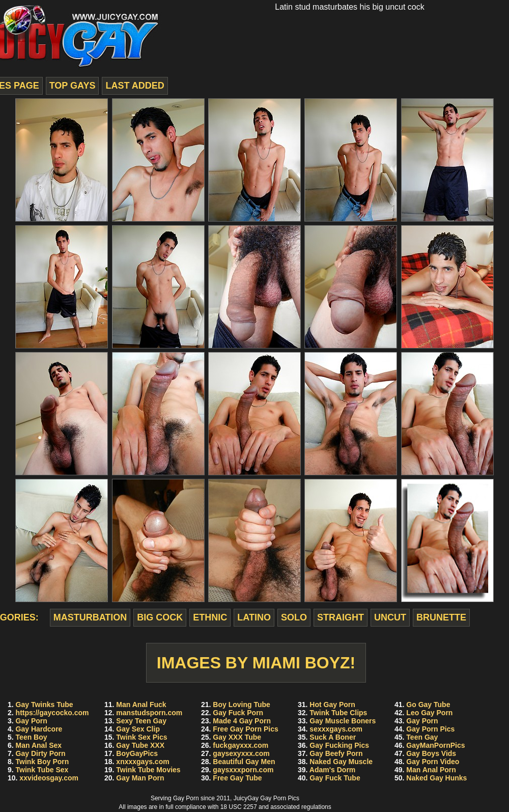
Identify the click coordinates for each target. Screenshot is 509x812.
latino (254, 617)
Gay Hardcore (39, 729)
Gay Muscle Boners (343, 721)
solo (294, 617)
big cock (160, 617)
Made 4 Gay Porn (242, 721)
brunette (441, 617)
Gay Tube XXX (140, 745)
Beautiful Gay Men (244, 762)
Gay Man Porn (140, 778)
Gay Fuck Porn (238, 713)
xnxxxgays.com (143, 762)
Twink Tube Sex (42, 770)
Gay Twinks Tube (45, 705)
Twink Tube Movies (148, 770)
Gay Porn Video (433, 762)
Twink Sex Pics (142, 737)
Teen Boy (32, 737)
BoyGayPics (137, 753)
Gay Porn (32, 721)
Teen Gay (422, 737)
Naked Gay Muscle (341, 762)
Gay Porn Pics (430, 729)
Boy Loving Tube (242, 705)
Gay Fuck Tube (335, 778)
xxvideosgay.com (49, 778)
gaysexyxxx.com (241, 753)
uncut (390, 617)
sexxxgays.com (336, 729)
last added (135, 86)
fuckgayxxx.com (241, 745)
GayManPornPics (435, 745)
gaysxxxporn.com (243, 770)
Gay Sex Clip (138, 729)
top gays (73, 86)
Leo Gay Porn (429, 713)
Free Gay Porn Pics (245, 729)
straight (341, 617)
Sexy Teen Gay (141, 721)
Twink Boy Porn (43, 762)
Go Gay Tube (428, 705)
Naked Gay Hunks (436, 778)
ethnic (210, 617)
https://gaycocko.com (52, 713)
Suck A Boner (333, 737)
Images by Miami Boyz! (256, 663)
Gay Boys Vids (431, 753)
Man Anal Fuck (141, 705)
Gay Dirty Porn (41, 753)
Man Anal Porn (431, 770)
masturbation (90, 617)
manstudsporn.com (149, 713)
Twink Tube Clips (338, 713)
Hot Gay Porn (332, 705)
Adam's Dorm (332, 770)
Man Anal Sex (39, 745)
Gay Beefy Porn (336, 753)
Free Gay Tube (237, 778)
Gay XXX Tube (237, 737)
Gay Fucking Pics (339, 745)
